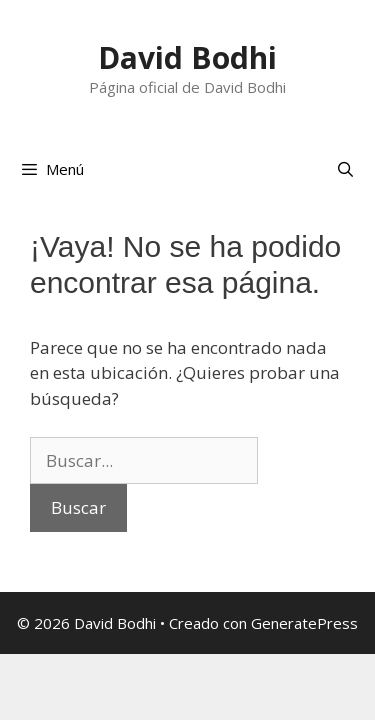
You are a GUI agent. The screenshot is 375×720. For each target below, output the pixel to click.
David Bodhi (187, 57)
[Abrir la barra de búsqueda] (345, 169)
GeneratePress (304, 623)
